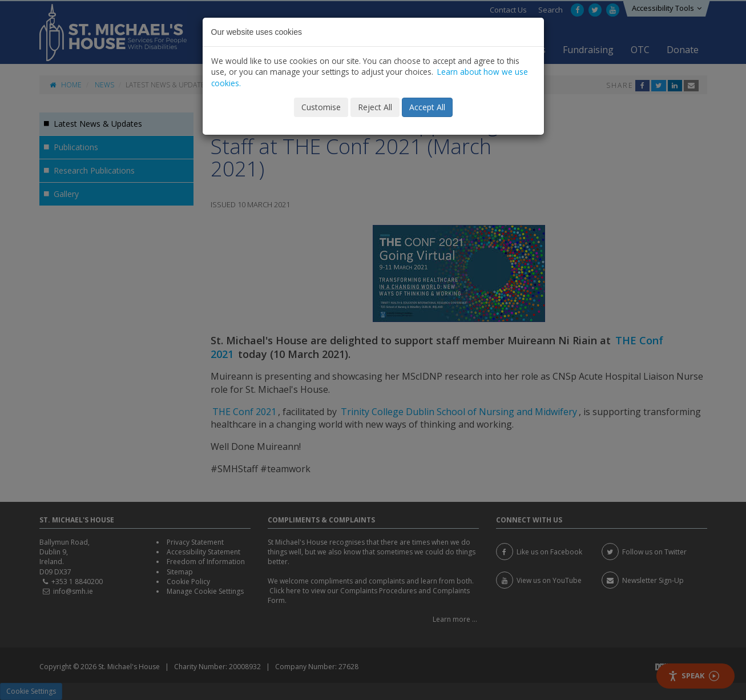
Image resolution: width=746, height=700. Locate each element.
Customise (321, 107)
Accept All (427, 107)
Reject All (375, 107)
